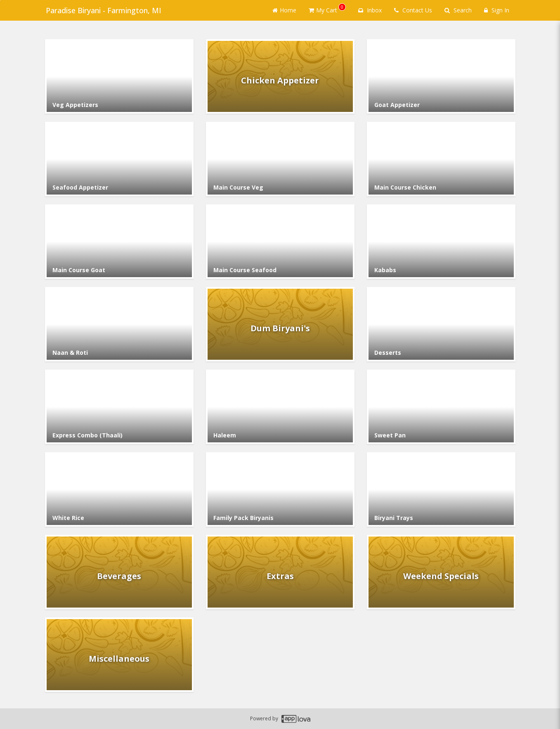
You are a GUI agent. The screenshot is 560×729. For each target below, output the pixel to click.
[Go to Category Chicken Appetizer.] (280, 76)
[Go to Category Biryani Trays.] (441, 489)
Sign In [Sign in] (497, 10)
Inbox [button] (370, 10)
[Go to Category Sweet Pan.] (441, 407)
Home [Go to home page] (284, 10)
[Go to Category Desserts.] (441, 324)
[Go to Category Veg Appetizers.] (119, 76)
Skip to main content (0, 0)
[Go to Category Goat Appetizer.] (441, 76)
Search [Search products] (458, 10)
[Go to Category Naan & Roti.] (119, 324)
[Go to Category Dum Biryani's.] (280, 324)
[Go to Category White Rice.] (119, 489)
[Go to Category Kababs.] (441, 242)
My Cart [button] (327, 9)
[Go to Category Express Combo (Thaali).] (119, 407)
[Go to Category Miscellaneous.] (119, 655)
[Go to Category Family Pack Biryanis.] (280, 489)
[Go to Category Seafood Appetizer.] (119, 159)
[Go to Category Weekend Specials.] (441, 572)
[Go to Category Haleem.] (280, 407)
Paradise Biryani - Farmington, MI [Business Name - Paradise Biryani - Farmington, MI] (103, 10)
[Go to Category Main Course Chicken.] (441, 159)
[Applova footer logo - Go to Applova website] (296, 719)
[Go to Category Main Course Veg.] (280, 159)
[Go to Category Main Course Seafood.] (280, 242)
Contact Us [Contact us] (413, 10)
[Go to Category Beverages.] (119, 572)
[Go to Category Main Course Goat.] (119, 242)
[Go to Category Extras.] (280, 572)
